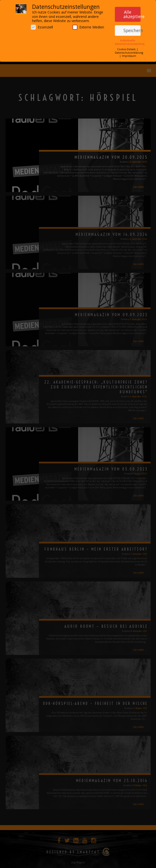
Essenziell (42, 26)
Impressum (129, 55)
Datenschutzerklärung (129, 51)
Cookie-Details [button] (127, 48)
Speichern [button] (132, 29)
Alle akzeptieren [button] (132, 13)
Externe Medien (88, 26)
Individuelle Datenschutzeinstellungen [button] (132, 41)
